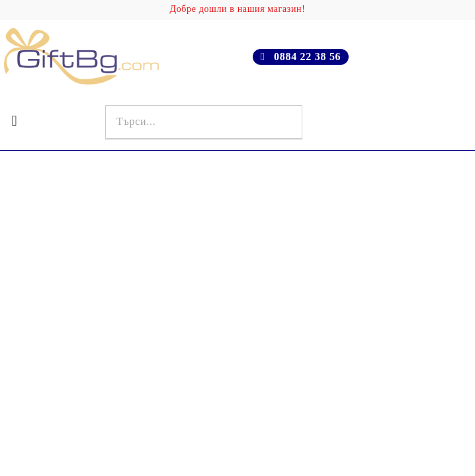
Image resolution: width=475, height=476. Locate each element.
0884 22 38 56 (307, 57)
